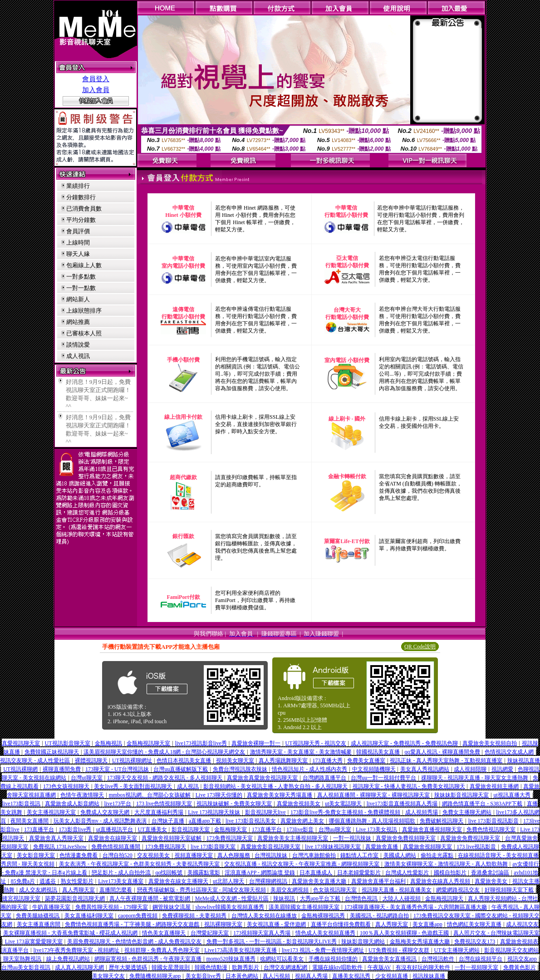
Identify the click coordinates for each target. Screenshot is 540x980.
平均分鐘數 (81, 220)
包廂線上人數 (84, 265)
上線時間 (78, 243)
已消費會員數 (84, 208)
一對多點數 (81, 277)
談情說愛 (78, 345)
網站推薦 (78, 322)
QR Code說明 (420, 647)
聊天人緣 (78, 254)
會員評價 (78, 231)
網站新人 (78, 299)
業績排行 (78, 186)
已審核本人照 (84, 333)
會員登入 (96, 79)
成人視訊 (78, 356)
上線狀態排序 (84, 311)
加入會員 (96, 90)
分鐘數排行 (81, 197)
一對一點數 (81, 288)
